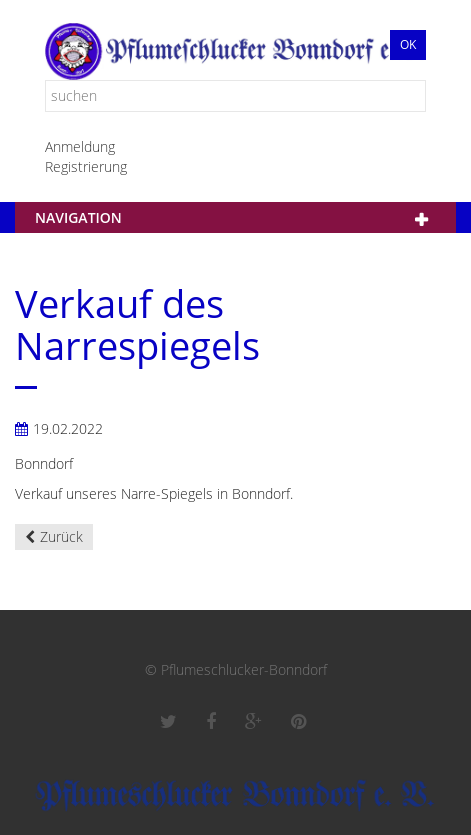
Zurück (61, 536)
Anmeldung (80, 146)
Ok (408, 44)
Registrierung (86, 166)
